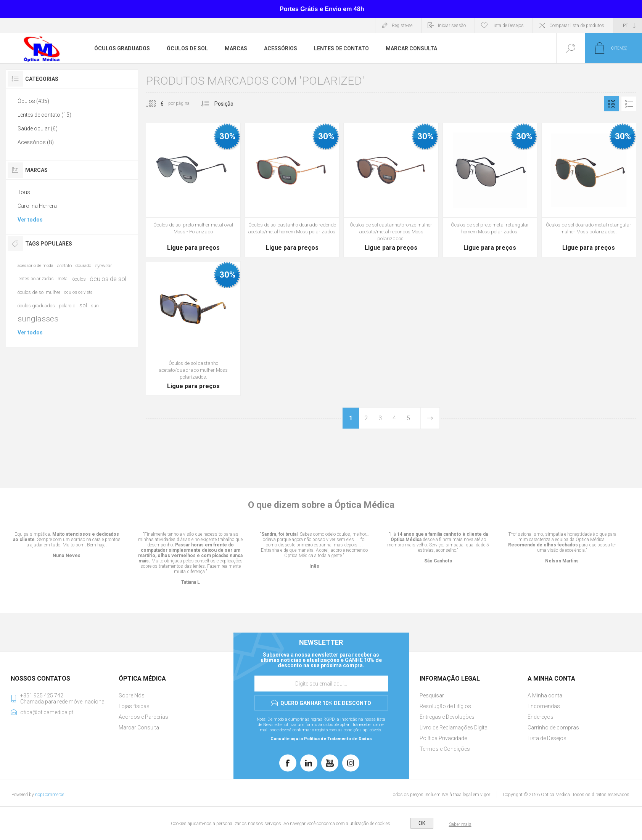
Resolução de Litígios (445, 706)
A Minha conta (545, 695)
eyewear (103, 266)
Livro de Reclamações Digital (454, 728)
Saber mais (460, 824)
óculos (79, 279)
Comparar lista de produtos (577, 26)
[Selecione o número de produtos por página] (156, 104)
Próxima (430, 418)
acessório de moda (35, 266)
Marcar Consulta (139, 728)
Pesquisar (432, 695)
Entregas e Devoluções (447, 717)
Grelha (611, 104)
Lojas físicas (134, 706)
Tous (24, 192)
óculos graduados (36, 306)
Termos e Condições (445, 749)
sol (83, 305)
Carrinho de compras (553, 728)
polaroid (67, 306)
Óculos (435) (33, 101)
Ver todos (30, 220)
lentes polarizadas (36, 279)
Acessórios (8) (36, 142)
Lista (629, 104)
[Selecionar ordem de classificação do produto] (238, 104)
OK (422, 823)
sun (95, 306)
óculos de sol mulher (39, 292)
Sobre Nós (132, 695)
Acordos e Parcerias (143, 717)
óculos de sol (108, 279)
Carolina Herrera (37, 206)
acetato (64, 266)
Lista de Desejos (547, 738)
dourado (83, 266)
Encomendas (544, 706)
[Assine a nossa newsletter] (321, 684)
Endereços (541, 717)
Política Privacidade (443, 738)
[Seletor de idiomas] (628, 26)
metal (63, 279)
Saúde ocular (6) (38, 128)
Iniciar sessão (452, 26)
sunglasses (38, 319)
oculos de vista (78, 292)
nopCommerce (50, 795)
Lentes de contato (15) (44, 115)
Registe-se (402, 26)
